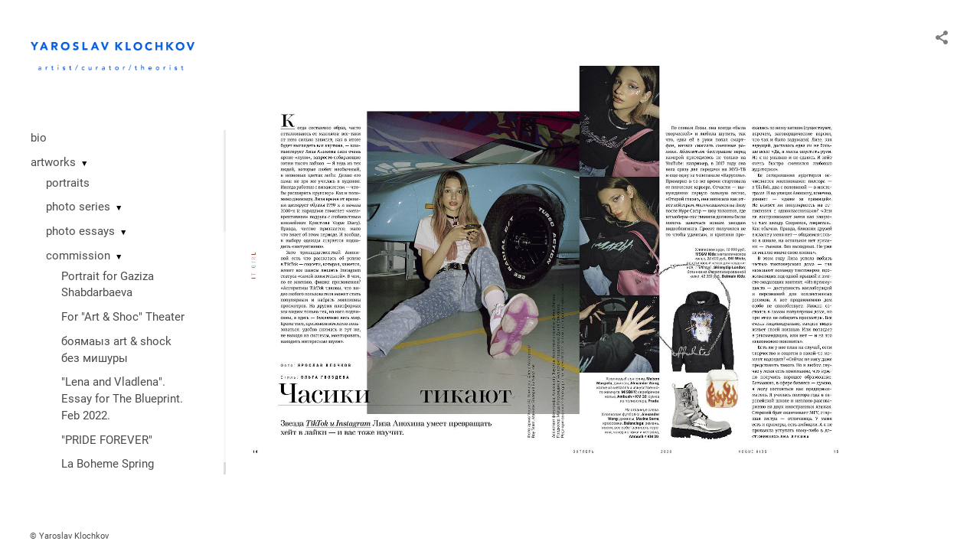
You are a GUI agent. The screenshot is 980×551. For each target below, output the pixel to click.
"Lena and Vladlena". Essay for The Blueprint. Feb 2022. (122, 399)
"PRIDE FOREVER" (107, 440)
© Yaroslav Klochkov (69, 536)
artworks (53, 162)
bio (39, 138)
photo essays (80, 231)
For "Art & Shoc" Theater (123, 317)
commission (78, 256)
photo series (78, 207)
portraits (68, 183)
